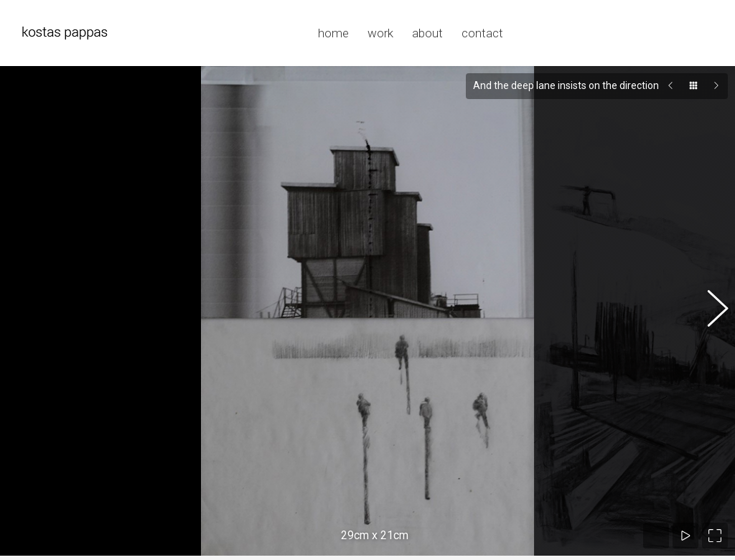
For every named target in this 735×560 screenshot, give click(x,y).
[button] (710, 304)
